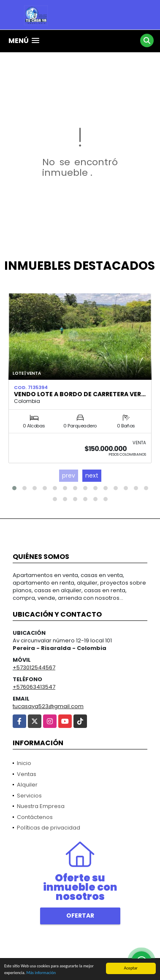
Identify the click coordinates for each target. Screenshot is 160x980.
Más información (41, 973)
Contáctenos (35, 817)
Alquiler (27, 785)
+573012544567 (34, 667)
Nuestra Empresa (41, 806)
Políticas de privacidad (49, 828)
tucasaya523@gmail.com (48, 706)
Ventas (27, 774)
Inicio (24, 763)
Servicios (29, 796)
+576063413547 (34, 687)
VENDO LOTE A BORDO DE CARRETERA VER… (80, 394)
